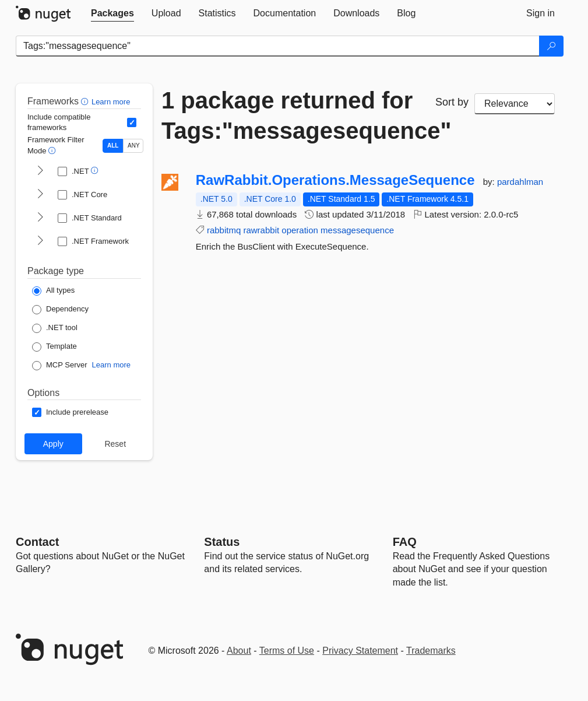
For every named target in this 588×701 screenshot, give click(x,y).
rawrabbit (261, 230)
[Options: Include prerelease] (70, 412)
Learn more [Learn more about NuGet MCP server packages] (111, 365)
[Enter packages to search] (278, 46)
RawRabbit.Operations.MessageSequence (335, 180)
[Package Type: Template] (54, 347)
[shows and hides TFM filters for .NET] (40, 171)
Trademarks (431, 651)
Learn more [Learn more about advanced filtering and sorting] (111, 102)
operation (300, 230)
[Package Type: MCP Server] (60, 366)
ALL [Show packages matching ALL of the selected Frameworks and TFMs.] (113, 146)
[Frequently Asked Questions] (405, 542)
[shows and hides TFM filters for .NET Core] (40, 195)
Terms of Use (287, 651)
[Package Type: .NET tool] (55, 328)
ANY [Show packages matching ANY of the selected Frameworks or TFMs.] (134, 146)
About (239, 651)
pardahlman (520, 182)
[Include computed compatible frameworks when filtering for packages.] (132, 122)
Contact (37, 542)
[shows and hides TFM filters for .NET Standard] (40, 218)
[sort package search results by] (515, 104)
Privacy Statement (360, 651)
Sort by (452, 102)
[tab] (112, 13)
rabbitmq (224, 230)
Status (222, 542)
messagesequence (357, 230)
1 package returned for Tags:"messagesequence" (290, 115)
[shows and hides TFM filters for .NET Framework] (40, 241)
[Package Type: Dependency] (60, 310)
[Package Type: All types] (53, 291)
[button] (86, 101)
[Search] (551, 46)
